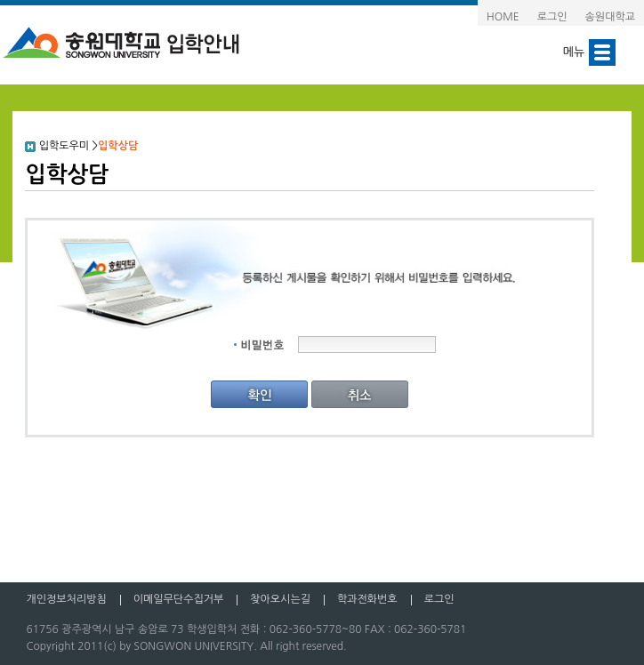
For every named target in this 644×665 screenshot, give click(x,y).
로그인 (552, 17)
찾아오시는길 (280, 599)
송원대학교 (610, 17)
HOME (503, 17)
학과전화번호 (367, 599)
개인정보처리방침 (66, 599)
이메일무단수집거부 (179, 599)
